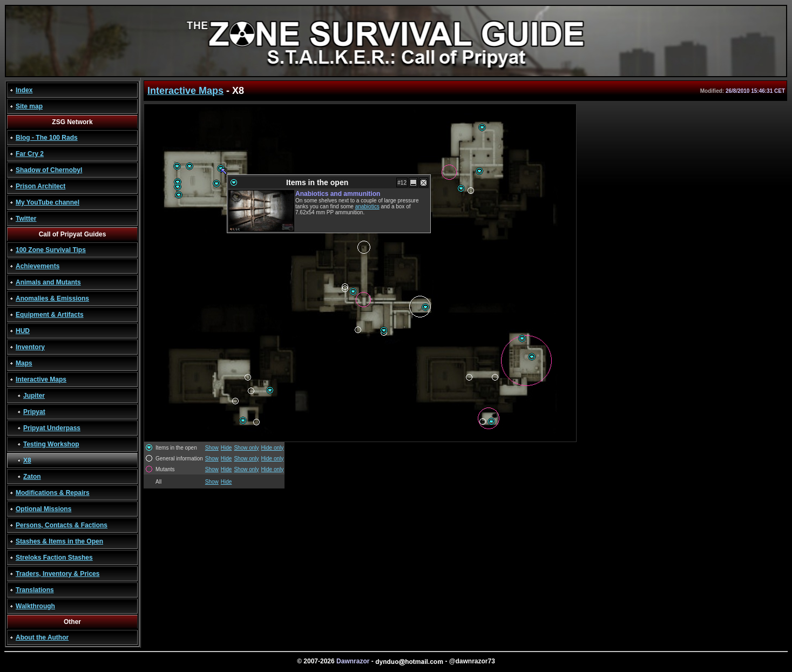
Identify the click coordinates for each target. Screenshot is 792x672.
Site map (29, 106)
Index (24, 90)
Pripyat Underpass (52, 428)
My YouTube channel (48, 202)
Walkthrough (35, 606)
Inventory (30, 347)
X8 (27, 460)
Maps (24, 363)
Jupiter (34, 396)
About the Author (42, 637)
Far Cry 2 (30, 154)
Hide (226, 448)
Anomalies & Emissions (52, 298)
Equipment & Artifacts (50, 315)
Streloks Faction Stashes (54, 558)
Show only (246, 448)
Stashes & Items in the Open (59, 541)
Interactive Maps (41, 379)
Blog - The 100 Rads (47, 138)
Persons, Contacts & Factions (62, 525)
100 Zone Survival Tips (51, 250)
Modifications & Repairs (53, 493)
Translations (35, 590)
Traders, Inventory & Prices (57, 574)
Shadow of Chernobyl (49, 170)
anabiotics (367, 206)
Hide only (273, 448)
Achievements (38, 266)
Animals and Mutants (48, 282)
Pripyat (34, 412)
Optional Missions (43, 509)
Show (212, 448)
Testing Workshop (51, 444)
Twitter (26, 219)
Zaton (32, 477)
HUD (23, 331)
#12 (402, 183)
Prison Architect (40, 186)
